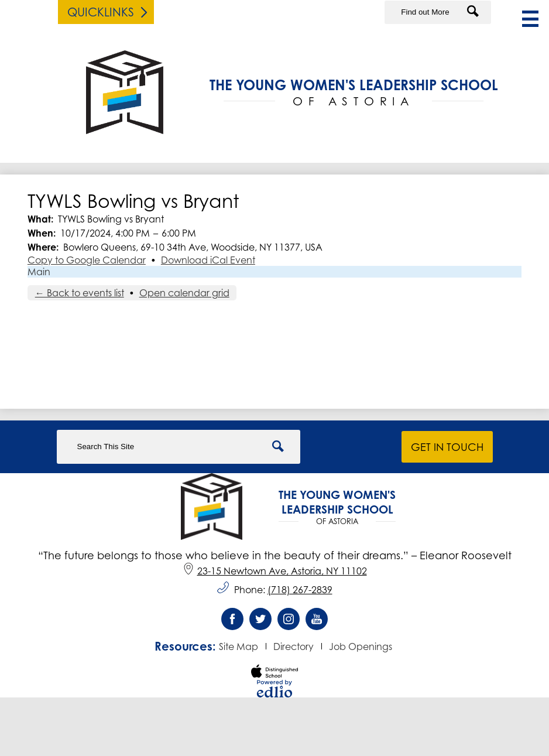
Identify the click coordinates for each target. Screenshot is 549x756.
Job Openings (361, 646)
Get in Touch (447, 447)
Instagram (289, 622)
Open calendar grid (184, 293)
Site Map (239, 646)
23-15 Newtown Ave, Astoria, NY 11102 (275, 571)
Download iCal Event (208, 260)
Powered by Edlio (274, 689)
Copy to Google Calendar (87, 260)
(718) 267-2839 (300, 590)
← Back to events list (80, 293)
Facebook (232, 622)
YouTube (317, 622)
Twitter (260, 622)
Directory (294, 646)
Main (39, 272)
